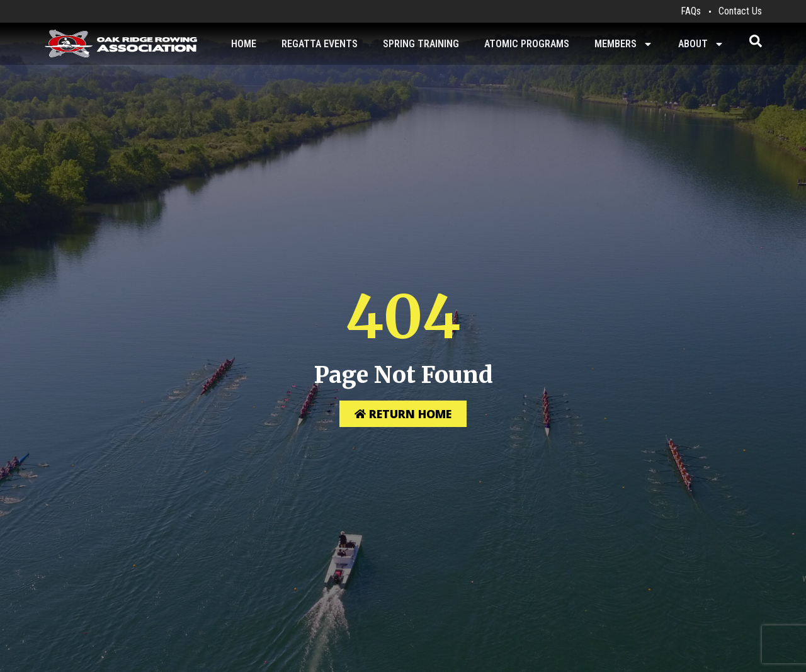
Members (624, 44)
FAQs (691, 11)
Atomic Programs (527, 44)
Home (244, 44)
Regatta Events (320, 44)
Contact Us (740, 11)
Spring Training (421, 44)
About (701, 44)
